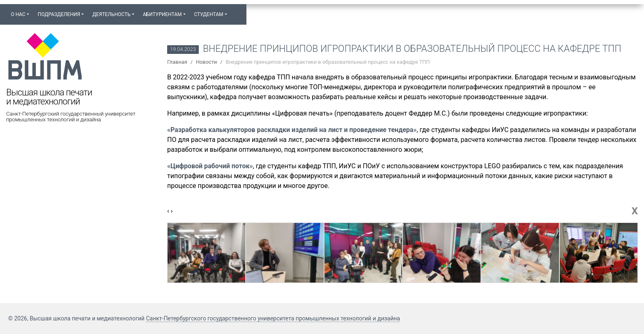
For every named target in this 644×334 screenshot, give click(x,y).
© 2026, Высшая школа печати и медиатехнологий (77, 318)
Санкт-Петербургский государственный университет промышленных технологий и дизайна (71, 117)
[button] (235, 11)
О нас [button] (18, 14)
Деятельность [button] (112, 14)
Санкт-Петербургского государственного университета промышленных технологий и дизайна (273, 318)
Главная (177, 62)
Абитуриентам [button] (162, 14)
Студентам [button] (208, 14)
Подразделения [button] (59, 14)
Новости (206, 62)
